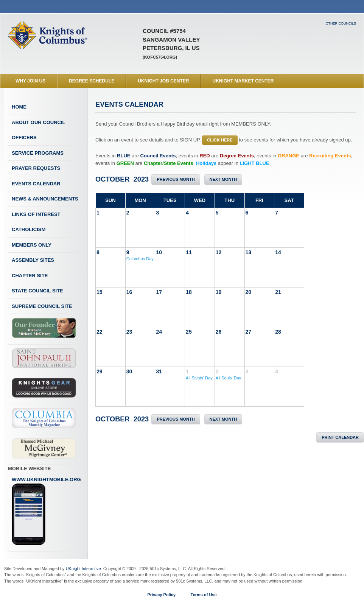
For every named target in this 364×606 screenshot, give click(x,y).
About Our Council (39, 122)
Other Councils (341, 23)
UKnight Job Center (163, 81)
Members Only (32, 245)
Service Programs (38, 153)
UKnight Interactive (83, 569)
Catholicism (29, 229)
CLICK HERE (220, 140)
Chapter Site (30, 276)
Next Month (223, 179)
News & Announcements (45, 199)
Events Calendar (36, 184)
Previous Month (176, 179)
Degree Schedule (92, 81)
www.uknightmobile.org (46, 511)
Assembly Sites (33, 260)
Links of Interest (36, 214)
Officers (24, 138)
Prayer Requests (36, 168)
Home (19, 107)
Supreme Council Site (42, 306)
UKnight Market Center (243, 81)
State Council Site (37, 291)
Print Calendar (340, 437)
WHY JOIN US (30, 81)
